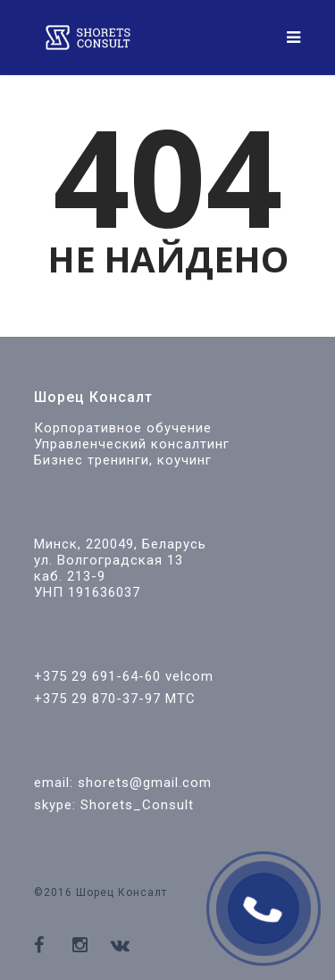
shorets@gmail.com (145, 783)
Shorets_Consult (137, 805)
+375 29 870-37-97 (97, 699)
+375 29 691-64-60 (97, 676)
